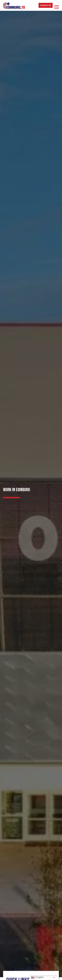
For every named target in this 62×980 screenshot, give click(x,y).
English (37, 977)
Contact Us (46, 5)
